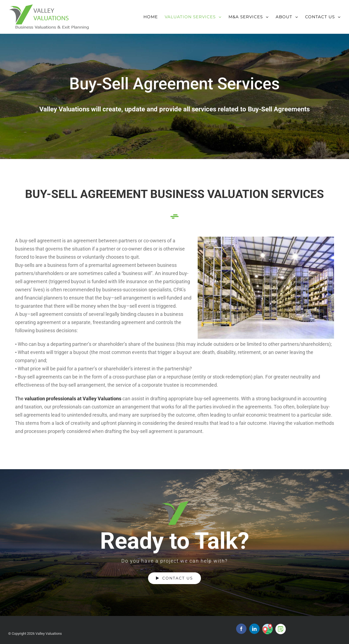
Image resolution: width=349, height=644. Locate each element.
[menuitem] (154, 14)
